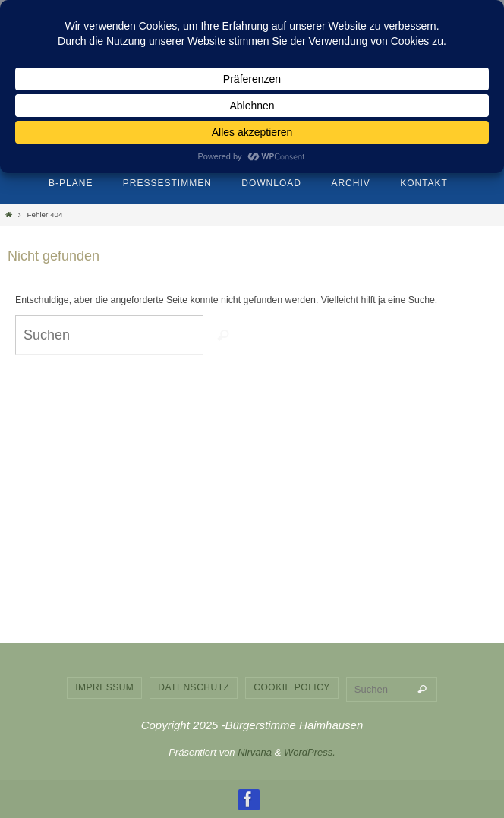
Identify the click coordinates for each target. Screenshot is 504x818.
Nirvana (255, 752)
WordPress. (310, 752)
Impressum (104, 687)
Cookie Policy (292, 687)
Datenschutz (194, 687)
